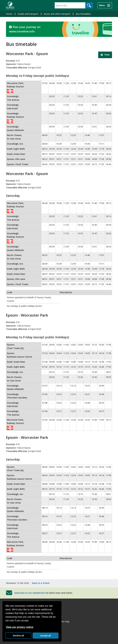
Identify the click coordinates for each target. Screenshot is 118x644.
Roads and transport (28, 14)
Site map (65, 621)
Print (105, 55)
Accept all (45, 636)
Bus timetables (83, 14)
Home (9, 14)
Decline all (18, 636)
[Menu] (105, 5)
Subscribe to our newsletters (30, 593)
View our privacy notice (20, 627)
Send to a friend (41, 583)
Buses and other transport (57, 14)
